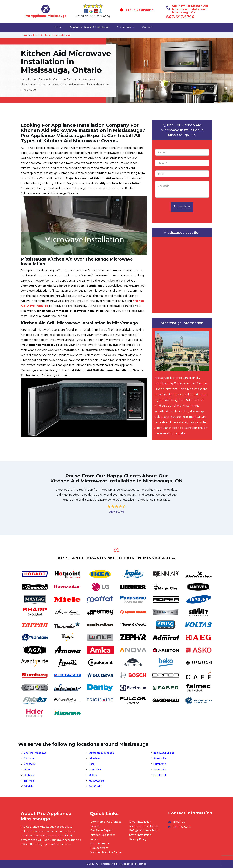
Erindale (29, 786)
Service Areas (126, 27)
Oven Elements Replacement (100, 846)
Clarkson (29, 759)
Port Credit (95, 786)
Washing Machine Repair (106, 852)
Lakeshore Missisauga (101, 753)
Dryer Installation (140, 822)
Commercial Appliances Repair (106, 824)
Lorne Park (95, 770)
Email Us (179, 822)
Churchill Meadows (35, 753)
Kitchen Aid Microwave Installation (51, 35)
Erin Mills (29, 781)
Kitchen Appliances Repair (103, 837)
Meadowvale (96, 781)
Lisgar (92, 764)
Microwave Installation (144, 826)
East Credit (160, 775)
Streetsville (160, 759)
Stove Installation (140, 835)
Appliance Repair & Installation (89, 27)
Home (58, 27)
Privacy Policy (138, 839)
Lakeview (94, 759)
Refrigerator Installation (144, 830)
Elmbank (29, 775)
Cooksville (30, 764)
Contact (147, 27)
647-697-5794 (180, 17)
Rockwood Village (164, 753)
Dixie (27, 770)
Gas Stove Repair (101, 830)
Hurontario (160, 764)
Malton (93, 775)
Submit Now (182, 207)
